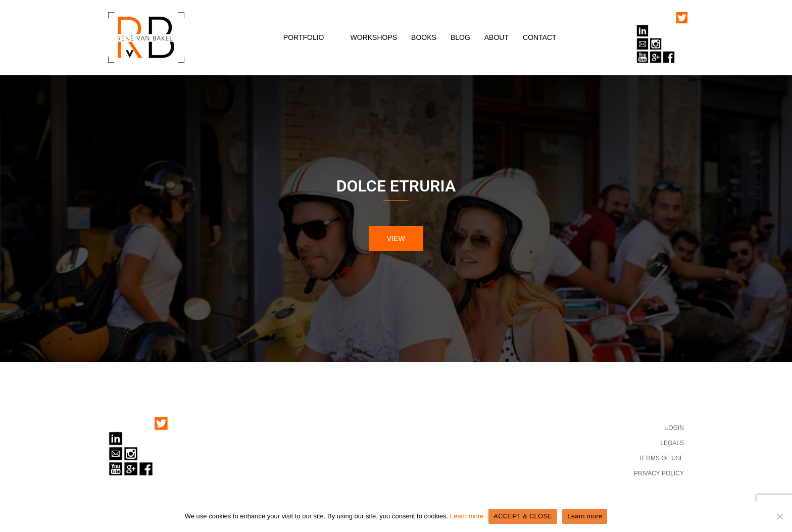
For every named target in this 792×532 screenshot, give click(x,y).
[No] (779, 516)
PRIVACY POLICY (659, 473)
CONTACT (540, 37)
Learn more (467, 516)
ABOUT (497, 37)
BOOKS (424, 37)
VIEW (396, 238)
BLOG (460, 37)
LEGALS (672, 443)
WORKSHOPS (374, 37)
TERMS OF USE (661, 458)
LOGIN (675, 428)
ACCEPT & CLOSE (523, 516)
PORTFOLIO (304, 37)
